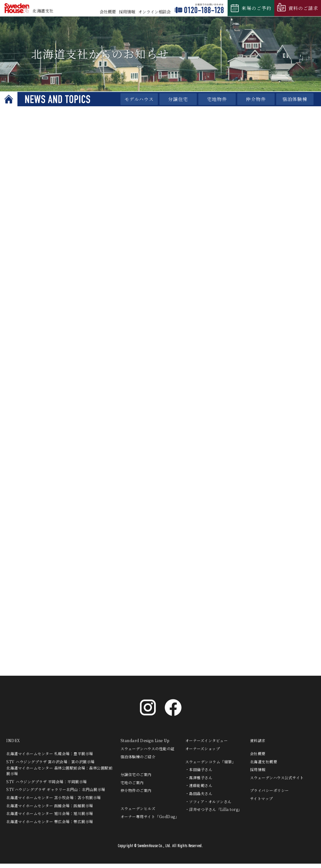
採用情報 (127, 12)
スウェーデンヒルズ (138, 813)
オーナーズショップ (203, 753)
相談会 (154, 12)
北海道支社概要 (264, 766)
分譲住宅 (178, 99)
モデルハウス (139, 99)
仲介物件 (256, 99)
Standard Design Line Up (145, 745)
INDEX (13, 745)
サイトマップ (262, 803)
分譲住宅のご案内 (136, 779)
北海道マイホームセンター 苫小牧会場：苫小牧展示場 (54, 802)
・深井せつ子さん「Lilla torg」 (214, 814)
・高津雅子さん (199, 782)
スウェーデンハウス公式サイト (277, 782)
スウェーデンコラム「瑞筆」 (211, 766)
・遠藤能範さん (199, 790)
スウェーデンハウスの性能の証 (148, 753)
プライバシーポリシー (269, 795)
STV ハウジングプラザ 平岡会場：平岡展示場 (47, 786)
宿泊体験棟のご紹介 (138, 761)
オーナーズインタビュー (207, 745)
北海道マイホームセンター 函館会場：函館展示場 (50, 810)
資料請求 (258, 745)
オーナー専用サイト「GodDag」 (150, 821)
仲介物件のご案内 (136, 795)
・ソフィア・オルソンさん (208, 806)
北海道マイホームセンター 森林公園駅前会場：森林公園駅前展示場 (59, 775)
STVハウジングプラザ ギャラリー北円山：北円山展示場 (56, 794)
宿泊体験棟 (295, 99)
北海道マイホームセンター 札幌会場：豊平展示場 (50, 758)
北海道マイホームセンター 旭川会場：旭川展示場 (50, 818)
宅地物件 (217, 99)
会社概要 (108, 12)
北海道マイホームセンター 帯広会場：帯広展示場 (50, 826)
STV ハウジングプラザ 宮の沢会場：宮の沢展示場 (50, 766)
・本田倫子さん (199, 774)
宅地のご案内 (132, 787)
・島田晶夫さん (199, 798)
